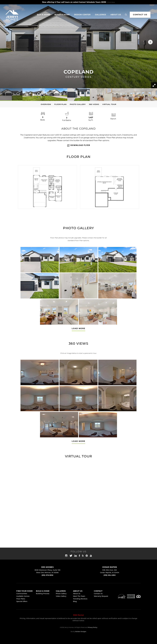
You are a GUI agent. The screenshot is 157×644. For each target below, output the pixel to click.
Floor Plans (21, 599)
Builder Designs (81, 632)
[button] (126, 15)
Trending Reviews (80, 599)
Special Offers (22, 602)
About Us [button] (116, 15)
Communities (22, 594)
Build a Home (62, 15)
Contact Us (98, 594)
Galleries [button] (101, 15)
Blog (75, 602)
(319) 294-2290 (110, 575)
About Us (77, 594)
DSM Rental (78, 615)
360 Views (94, 104)
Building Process (43, 594)
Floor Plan (60, 104)
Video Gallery (61, 596)
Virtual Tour (109, 104)
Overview (46, 104)
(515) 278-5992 (47, 575)
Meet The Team (79, 596)
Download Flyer (78, 145)
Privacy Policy (92, 627)
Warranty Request (101, 596)
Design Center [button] (82, 15)
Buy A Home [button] (44, 15)
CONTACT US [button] (140, 15)
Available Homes (23, 596)
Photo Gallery (78, 104)
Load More (78, 328)
